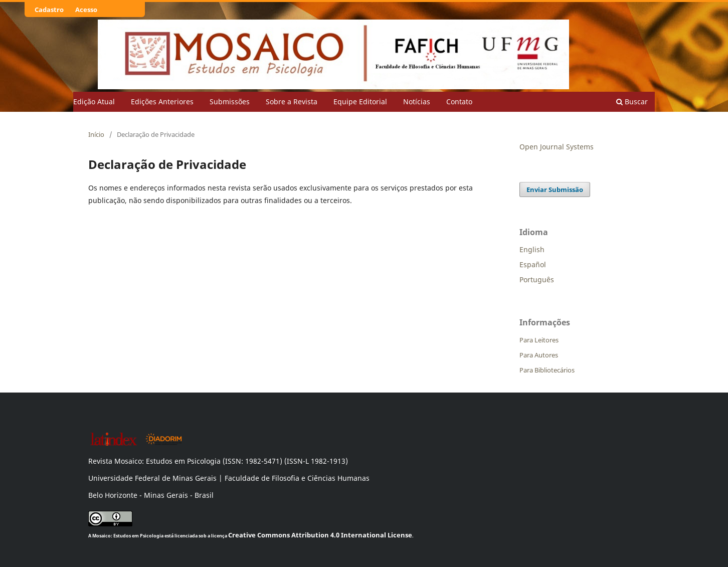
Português (537, 279)
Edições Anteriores (162, 102)
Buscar (632, 102)
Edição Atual (94, 102)
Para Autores (539, 355)
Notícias (417, 102)
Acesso (86, 10)
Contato (459, 102)
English (532, 249)
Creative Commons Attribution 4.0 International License (320, 535)
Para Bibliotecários (547, 370)
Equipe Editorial (360, 102)
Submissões (230, 102)
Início (96, 134)
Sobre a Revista (292, 102)
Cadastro (49, 10)
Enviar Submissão (555, 190)
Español (533, 264)
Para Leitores (539, 340)
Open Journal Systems (557, 147)
